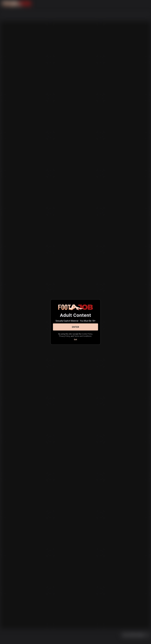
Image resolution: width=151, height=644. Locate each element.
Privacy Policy (65, 336)
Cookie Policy (87, 334)
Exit (75, 340)
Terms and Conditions (83, 336)
